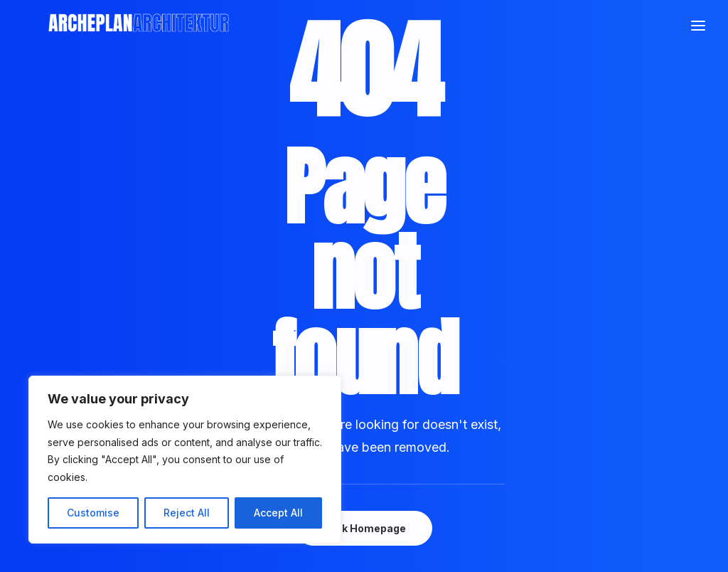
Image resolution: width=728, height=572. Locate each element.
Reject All (187, 513)
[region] (185, 460)
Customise (93, 513)
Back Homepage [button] (364, 528)
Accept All (278, 513)
